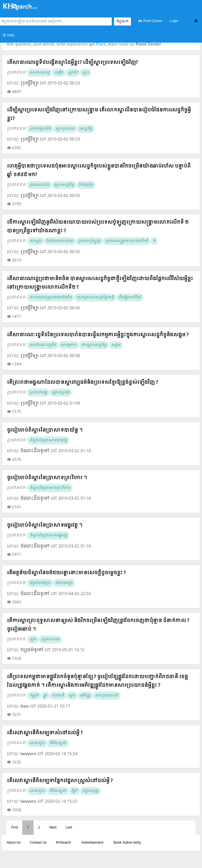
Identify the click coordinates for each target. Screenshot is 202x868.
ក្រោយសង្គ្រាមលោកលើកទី (127, 241)
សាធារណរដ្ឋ (40, 73)
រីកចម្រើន (86, 185)
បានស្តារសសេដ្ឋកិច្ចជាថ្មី (95, 298)
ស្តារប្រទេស (65, 129)
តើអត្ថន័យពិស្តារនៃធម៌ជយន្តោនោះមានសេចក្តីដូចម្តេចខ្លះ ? (66, 573)
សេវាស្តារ (37, 743)
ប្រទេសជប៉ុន (39, 185)
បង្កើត (59, 73)
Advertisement (92, 843)
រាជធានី (58, 696)
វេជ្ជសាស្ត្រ (90, 791)
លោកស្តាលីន (40, 129)
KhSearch (63, 843)
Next (53, 828)
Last (69, 828)
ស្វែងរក (122, 21)
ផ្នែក (74, 791)
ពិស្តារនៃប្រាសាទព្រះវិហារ (50, 488)
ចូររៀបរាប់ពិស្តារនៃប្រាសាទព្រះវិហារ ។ (47, 478)
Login (174, 21)
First (14, 828)
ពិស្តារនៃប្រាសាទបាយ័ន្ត (48, 440)
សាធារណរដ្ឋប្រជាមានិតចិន (51, 298)
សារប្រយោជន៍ (107, 696)
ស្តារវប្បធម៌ (61, 393)
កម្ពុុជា (34, 696)
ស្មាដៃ (73, 73)
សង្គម (116, 345)
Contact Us (38, 843)
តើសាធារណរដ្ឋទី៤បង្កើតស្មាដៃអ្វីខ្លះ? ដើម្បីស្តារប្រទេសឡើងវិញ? (72, 63)
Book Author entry (127, 843)
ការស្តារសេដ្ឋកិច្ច (94, 345)
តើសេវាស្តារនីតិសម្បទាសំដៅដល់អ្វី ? (45, 733)
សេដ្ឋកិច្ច (86, 129)
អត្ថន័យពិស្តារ (40, 583)
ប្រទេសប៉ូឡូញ (89, 241)
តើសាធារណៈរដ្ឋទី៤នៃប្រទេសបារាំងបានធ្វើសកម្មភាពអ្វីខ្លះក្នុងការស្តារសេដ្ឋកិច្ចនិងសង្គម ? (98, 335)
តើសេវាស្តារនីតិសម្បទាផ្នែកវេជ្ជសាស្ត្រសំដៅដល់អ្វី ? (60, 781)
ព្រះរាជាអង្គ (38, 393)
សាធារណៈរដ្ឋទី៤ (43, 345)
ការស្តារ (36, 241)
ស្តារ (85, 73)
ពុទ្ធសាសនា (50, 639)
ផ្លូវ (45, 696)
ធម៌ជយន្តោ (64, 583)
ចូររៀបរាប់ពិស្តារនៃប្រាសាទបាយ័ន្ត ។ (45, 430)
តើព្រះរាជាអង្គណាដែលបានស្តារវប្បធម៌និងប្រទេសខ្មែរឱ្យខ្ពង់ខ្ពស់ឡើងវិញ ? (82, 382)
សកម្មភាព (69, 345)
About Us (14, 843)
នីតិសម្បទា (58, 743)
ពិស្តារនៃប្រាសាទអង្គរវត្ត (48, 536)
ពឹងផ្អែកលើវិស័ (130, 298)
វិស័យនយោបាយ (60, 241)
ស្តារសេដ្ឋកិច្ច (64, 185)
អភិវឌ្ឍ (85, 696)
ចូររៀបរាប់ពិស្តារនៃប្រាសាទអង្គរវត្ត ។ (45, 525)
